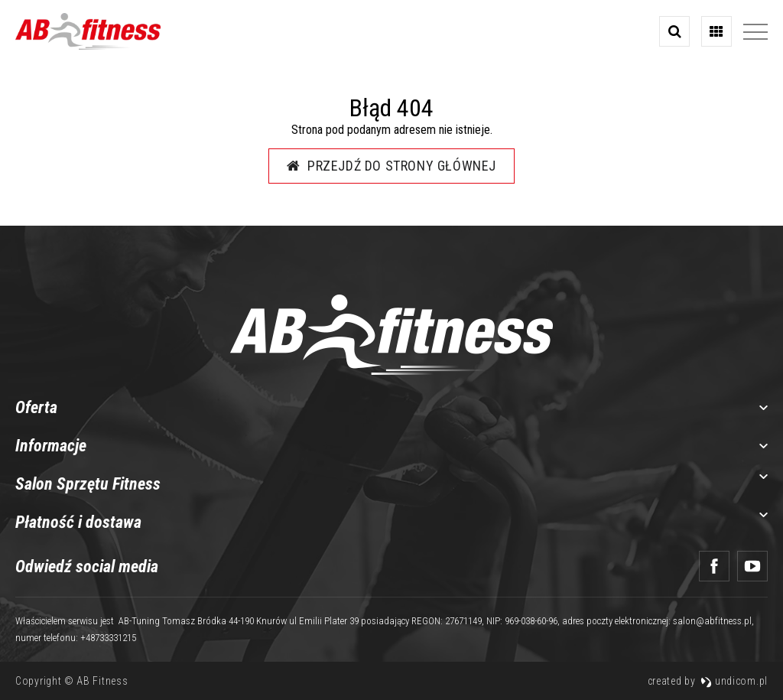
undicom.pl (734, 681)
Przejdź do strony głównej (391, 166)
